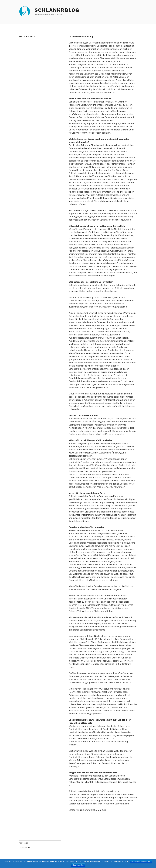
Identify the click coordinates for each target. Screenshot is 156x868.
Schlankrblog (57, 10)
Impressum (23, 843)
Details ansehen (78, 865)
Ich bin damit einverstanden (141, 862)
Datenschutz (24, 848)
